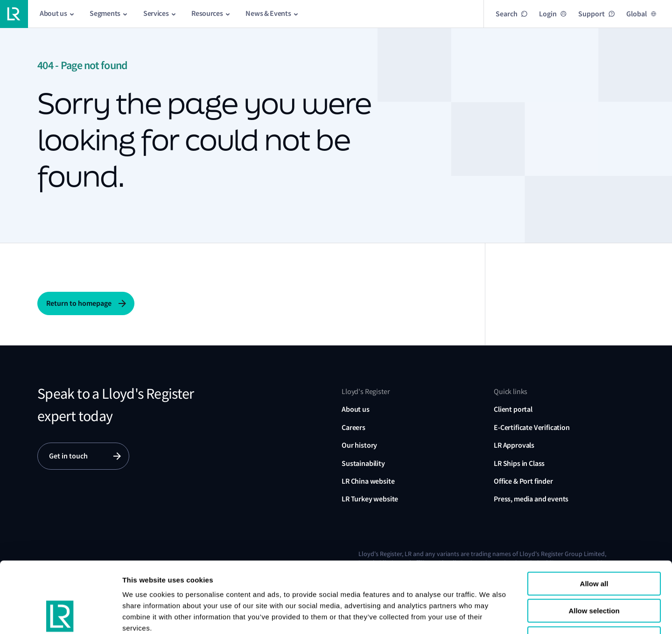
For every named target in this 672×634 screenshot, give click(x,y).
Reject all (594, 574)
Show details (573, 616)
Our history (359, 445)
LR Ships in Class (519, 463)
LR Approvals (514, 445)
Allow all (594, 520)
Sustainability (363, 463)
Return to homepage (79, 303)
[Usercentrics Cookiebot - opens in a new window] (60, 616)
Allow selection (594, 547)
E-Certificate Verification (532, 427)
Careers (353, 427)
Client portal (513, 409)
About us (356, 409)
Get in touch (68, 456)
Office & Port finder (523, 481)
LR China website (368, 481)
